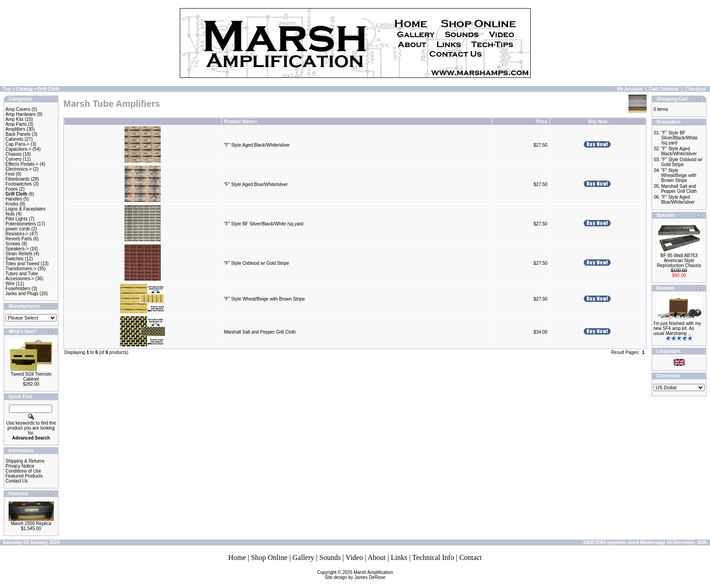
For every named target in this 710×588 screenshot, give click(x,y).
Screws (13, 244)
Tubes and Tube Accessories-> (22, 276)
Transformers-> (21, 269)
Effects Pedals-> (22, 164)
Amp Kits (14, 119)
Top (7, 89)
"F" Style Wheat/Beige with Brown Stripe (264, 299)
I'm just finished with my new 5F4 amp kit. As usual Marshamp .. (677, 328)
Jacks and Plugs (22, 294)
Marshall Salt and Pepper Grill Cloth (260, 332)
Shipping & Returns (25, 461)
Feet (10, 174)
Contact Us (17, 481)
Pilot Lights (17, 219)
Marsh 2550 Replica (31, 523)
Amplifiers (15, 129)
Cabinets (14, 139)
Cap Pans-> (17, 144)
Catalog (24, 89)
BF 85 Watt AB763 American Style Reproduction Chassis (679, 261)
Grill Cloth (48, 89)
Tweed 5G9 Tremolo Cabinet (31, 377)
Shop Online (269, 557)
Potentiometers (21, 224)
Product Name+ (240, 122)
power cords (18, 229)
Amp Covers (18, 109)
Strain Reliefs (19, 254)
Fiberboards (17, 179)
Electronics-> (19, 169)
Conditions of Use (23, 471)
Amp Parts (16, 124)
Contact (470, 557)
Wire (10, 284)
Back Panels (18, 134)
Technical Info (433, 557)
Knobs (12, 204)
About (377, 557)
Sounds (330, 557)
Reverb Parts (19, 239)
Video (354, 557)
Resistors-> (17, 234)
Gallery (303, 557)
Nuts (10, 214)
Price (542, 122)
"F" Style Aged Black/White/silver (257, 145)
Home (237, 557)
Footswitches (19, 184)
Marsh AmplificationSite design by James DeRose (359, 575)
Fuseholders (18, 289)
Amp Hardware (21, 114)
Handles (14, 199)
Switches (14, 259)
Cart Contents (664, 89)
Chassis (14, 154)
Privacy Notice (20, 466)
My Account (630, 89)
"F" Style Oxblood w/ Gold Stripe (256, 263)
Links (399, 557)
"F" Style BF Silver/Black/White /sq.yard (263, 224)
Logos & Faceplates (25, 209)
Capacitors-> (18, 149)
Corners (14, 159)
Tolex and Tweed (22, 264)
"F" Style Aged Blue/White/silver (256, 184)
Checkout (696, 89)
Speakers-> (17, 249)
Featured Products (24, 476)
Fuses (12, 189)
